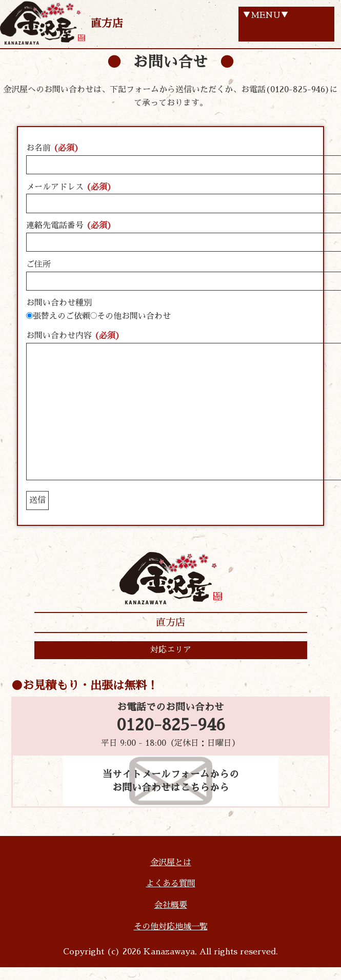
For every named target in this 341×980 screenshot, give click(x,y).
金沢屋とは (171, 863)
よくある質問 (171, 884)
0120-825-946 (171, 725)
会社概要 (171, 905)
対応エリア (171, 650)
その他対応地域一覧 (171, 927)
